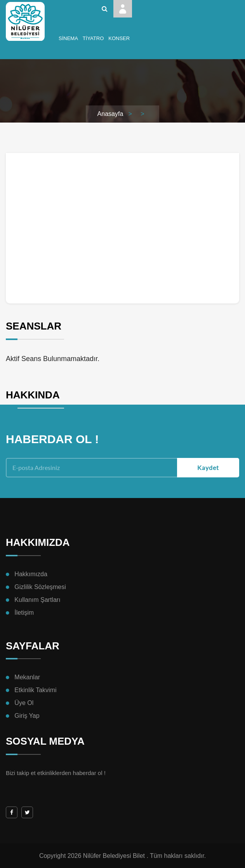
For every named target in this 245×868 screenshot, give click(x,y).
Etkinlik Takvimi (35, 690)
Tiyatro (93, 38)
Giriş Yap (27, 716)
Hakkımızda (31, 574)
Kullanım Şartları (37, 600)
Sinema (68, 38)
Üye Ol (24, 703)
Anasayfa (110, 114)
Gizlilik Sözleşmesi (40, 587)
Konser (119, 38)
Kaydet (208, 467)
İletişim (24, 613)
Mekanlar (27, 677)
